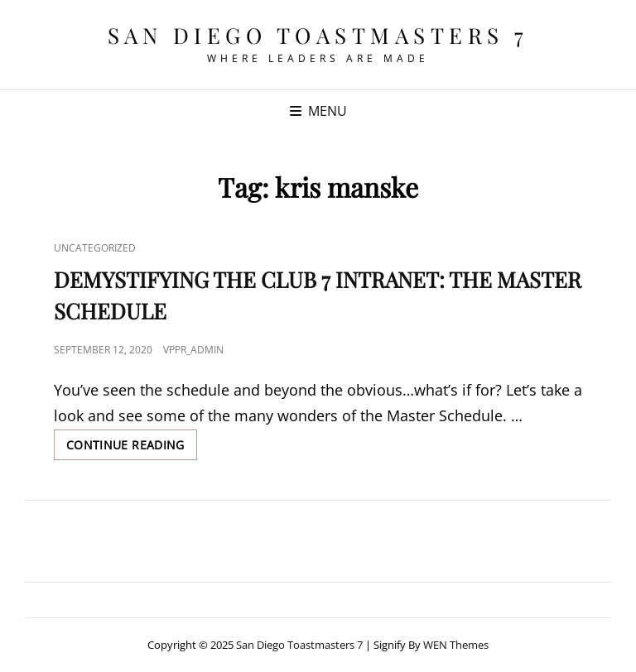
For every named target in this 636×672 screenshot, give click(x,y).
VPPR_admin (193, 350)
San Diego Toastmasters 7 (318, 35)
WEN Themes (456, 645)
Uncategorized (95, 248)
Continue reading (132, 448)
